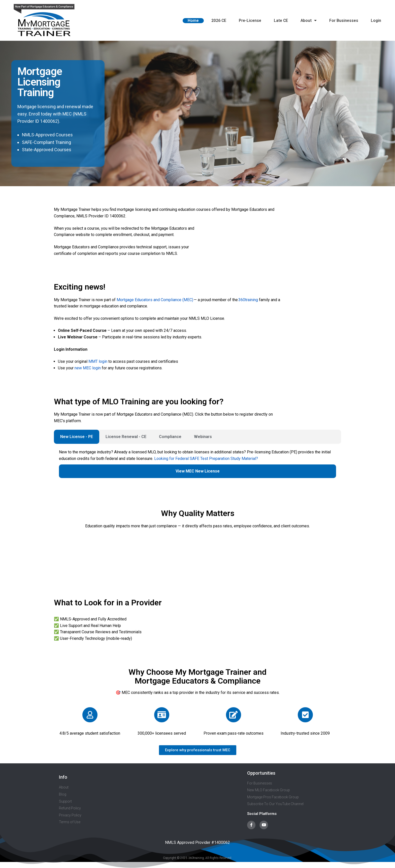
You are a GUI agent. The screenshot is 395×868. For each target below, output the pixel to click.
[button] (198, 750)
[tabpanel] (197, 466)
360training (248, 300)
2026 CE (219, 21)
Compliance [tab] (170, 437)
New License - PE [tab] (77, 437)
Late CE (281, 21)
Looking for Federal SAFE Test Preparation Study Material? (206, 459)
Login (376, 21)
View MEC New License (198, 471)
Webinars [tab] (203, 437)
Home (193, 21)
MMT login (98, 361)
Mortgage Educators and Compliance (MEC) (155, 300)
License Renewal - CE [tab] (126, 437)
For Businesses (344, 21)
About (309, 21)
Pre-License (250, 21)
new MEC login (88, 368)
